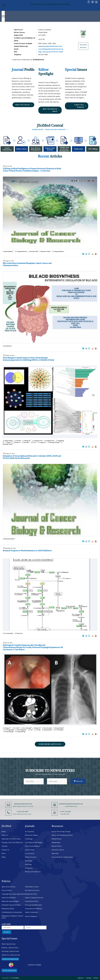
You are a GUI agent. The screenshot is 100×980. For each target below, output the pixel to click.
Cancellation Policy (32, 901)
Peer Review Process (32, 890)
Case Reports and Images (34, 843)
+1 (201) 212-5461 (65, 812)
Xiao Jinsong (47, 728)
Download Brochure (10, 959)
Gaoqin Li (16, 442)
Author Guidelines (31, 912)
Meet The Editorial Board (51, 110)
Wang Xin (36, 728)
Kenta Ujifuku (8, 251)
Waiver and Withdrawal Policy (62, 835)
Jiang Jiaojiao (47, 730)
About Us (5, 835)
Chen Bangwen (21, 730)
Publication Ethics (8, 909)
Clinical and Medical (32, 846)
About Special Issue (9, 944)
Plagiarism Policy (31, 894)
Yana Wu (25, 442)
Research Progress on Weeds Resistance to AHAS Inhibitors (27, 551)
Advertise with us (58, 850)
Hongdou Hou (49, 441)
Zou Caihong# (26, 728)
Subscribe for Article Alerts (11, 839)
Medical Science (31, 857)
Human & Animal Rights (10, 901)
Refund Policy (57, 839)
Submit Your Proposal (80, 106)
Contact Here (25, 965)
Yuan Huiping (8, 731)
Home (4, 832)
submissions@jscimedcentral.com (71, 804)
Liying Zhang (8, 441)
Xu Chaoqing (58, 730)
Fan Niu (17, 441)
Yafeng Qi (26, 441)
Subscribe (78, 781)
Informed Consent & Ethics (11, 905)
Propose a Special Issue (10, 948)
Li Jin (30, 730)
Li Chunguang (8, 730)
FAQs (4, 857)
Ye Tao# (16, 728)
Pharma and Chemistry (33, 872)
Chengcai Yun (37, 441)
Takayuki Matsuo (58, 251)
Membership (56, 843)
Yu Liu (33, 442)
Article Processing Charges (61, 832)
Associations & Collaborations (62, 857)
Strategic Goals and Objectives (12, 843)
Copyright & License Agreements (13, 894)
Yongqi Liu (42, 442)
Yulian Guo (18, 633)
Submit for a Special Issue (11, 955)
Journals (5, 846)
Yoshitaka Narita (21, 251)
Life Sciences (30, 853)
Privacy (96, 978)
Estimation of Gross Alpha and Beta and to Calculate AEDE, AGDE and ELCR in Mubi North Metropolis (32, 457)
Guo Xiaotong (8, 633)
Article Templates (31, 916)
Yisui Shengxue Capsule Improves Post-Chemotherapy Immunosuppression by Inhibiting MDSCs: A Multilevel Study (28, 359)
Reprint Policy (57, 846)
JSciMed (16, 978)
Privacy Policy (7, 890)
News (4, 853)
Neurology (29, 861)
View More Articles (51, 744)
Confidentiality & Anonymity (12, 912)
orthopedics (29, 868)
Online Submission (9, 970)
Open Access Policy (9, 887)
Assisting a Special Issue (10, 951)
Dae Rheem (7, 346)
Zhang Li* (7, 728)
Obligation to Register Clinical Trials (12, 917)
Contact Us (6, 850)
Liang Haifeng (20, 731)
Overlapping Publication (34, 905)
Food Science (30, 850)
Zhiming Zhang (53, 442)
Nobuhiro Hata (45, 251)
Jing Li (8, 442)
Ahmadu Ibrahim (9, 539)
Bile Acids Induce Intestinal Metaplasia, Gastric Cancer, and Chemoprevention (27, 264)
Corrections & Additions (34, 909)
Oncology (28, 864)
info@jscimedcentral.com (23, 804)
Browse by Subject (32, 835)
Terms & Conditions (9, 898)
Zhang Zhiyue (58, 728)
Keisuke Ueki (33, 251)
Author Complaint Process (34, 898)
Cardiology (29, 839)
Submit (7, 932)
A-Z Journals (30, 832)
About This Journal (24, 105)
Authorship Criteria (32, 887)
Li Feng (37, 730)
